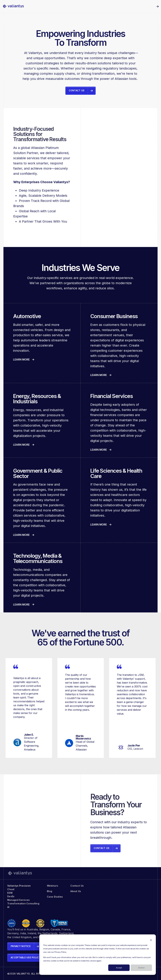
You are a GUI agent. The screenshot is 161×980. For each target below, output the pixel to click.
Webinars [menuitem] (53, 886)
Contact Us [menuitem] (77, 886)
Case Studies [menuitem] (55, 897)
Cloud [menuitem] (11, 889)
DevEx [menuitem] (11, 896)
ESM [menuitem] (10, 893)
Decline (141, 968)
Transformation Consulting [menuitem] (23, 903)
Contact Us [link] (77, 90)
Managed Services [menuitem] (18, 900)
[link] (13, 6)
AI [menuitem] (8, 907)
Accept (119, 968)
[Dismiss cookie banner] (151, 940)
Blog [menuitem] (50, 891)
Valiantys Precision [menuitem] (19, 886)
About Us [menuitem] (76, 891)
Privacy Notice (21, 946)
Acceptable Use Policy (26, 957)
